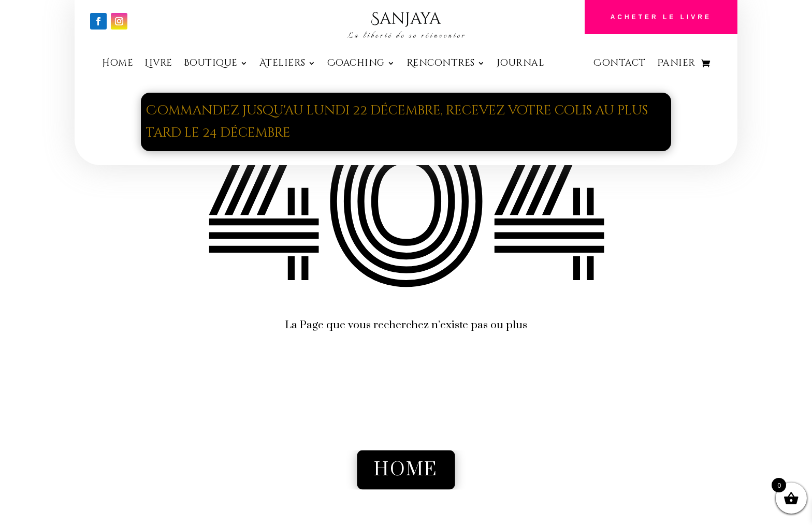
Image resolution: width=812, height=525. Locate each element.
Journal (521, 64)
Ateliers (282, 64)
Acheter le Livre (661, 17)
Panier (676, 64)
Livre (158, 64)
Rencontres (441, 64)
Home (118, 64)
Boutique (211, 64)
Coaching (356, 64)
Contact (620, 64)
